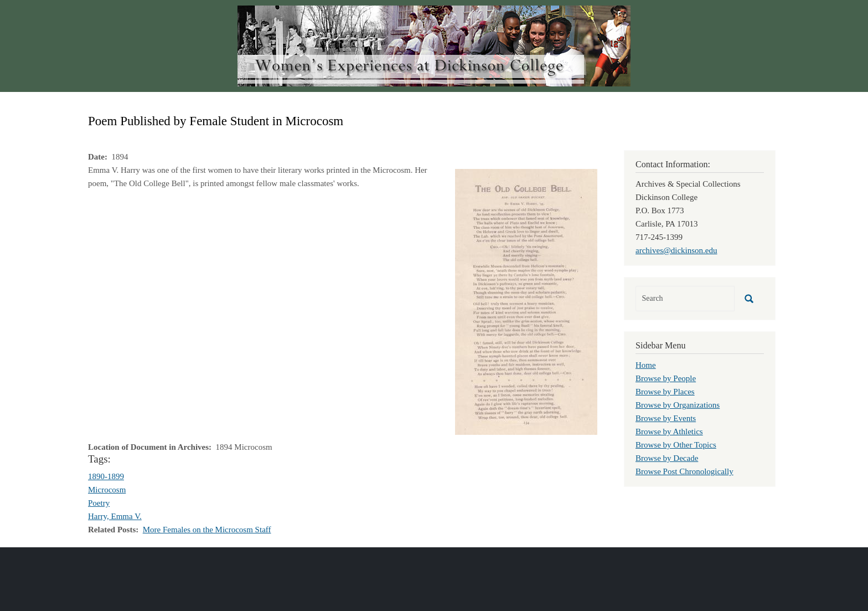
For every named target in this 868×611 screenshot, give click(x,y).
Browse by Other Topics (676, 445)
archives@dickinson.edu (676, 250)
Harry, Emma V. (115, 516)
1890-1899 (106, 476)
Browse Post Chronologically (684, 471)
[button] (526, 301)
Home (646, 365)
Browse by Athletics (669, 432)
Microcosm (107, 490)
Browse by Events (666, 418)
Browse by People (666, 378)
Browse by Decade (667, 458)
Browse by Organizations (678, 405)
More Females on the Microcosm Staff (207, 530)
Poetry (99, 503)
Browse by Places (665, 392)
